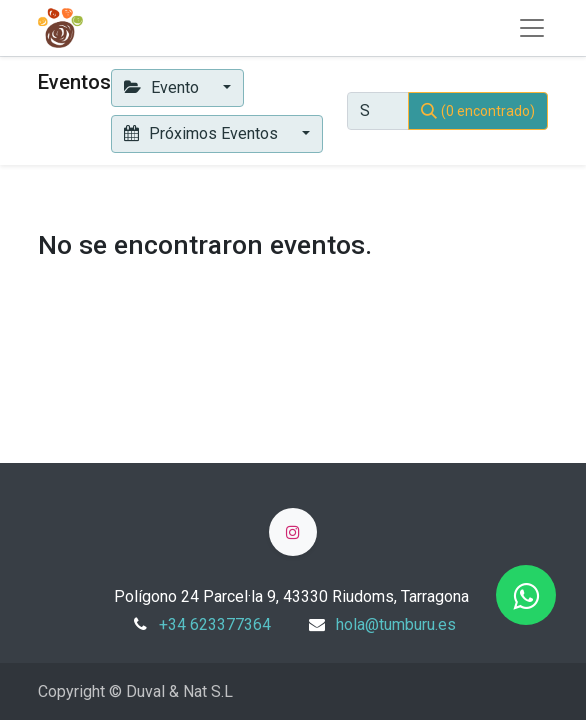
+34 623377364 (215, 624)
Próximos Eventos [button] (203, 133)
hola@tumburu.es (396, 624)
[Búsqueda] (478, 111)
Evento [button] (163, 87)
